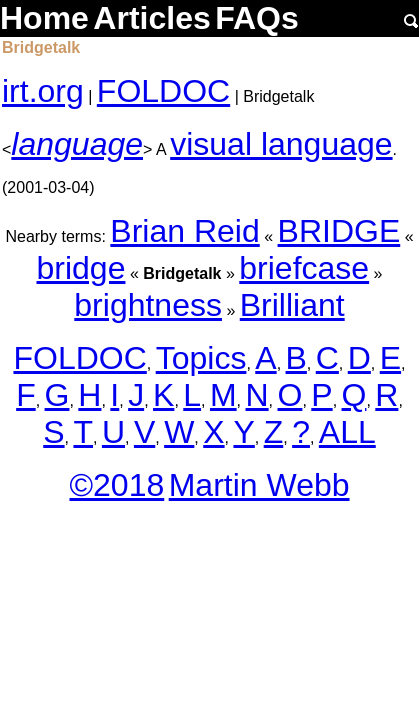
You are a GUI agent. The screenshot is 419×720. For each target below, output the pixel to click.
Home (44, 18)
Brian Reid (184, 231)
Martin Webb (259, 485)
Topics (201, 358)
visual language (281, 144)
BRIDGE (339, 231)
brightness (148, 305)
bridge (81, 268)
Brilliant (292, 305)
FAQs (257, 18)
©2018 (116, 485)
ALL (347, 432)
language (77, 144)
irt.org (43, 91)
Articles (151, 18)
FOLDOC (163, 91)
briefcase (304, 268)
